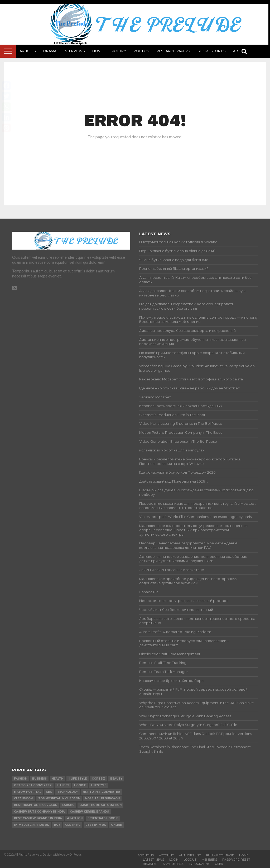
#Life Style (78, 779)
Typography (199, 864)
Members (209, 860)
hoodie (80, 785)
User (219, 864)
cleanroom (24, 798)
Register (150, 864)
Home (244, 855)
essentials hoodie (103, 818)
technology (67, 792)
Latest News (153, 860)
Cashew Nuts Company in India (39, 812)
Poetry (119, 51)
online (116, 825)
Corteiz (98, 779)
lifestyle (99, 785)
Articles (28, 51)
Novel (98, 51)
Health (57, 779)
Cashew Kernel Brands (89, 812)
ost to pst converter (33, 785)
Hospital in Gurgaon (102, 798)
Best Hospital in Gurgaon (36, 805)
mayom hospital (28, 792)
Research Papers (173, 51)
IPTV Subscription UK (32, 825)
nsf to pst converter (101, 792)
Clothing (73, 825)
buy (57, 825)
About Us (146, 855)
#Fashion (75, 818)
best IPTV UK (96, 825)
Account (166, 855)
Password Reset (236, 860)
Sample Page (173, 864)
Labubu (68, 805)
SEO (49, 792)
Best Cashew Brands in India (38, 818)
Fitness (63, 785)
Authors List (190, 855)
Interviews (74, 51)
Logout (190, 860)
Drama (50, 51)
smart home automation (100, 805)
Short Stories (212, 51)
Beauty (116, 779)
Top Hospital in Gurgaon (59, 798)
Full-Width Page (220, 855)
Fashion (21, 779)
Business (39, 779)
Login (174, 860)
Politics (141, 51)
